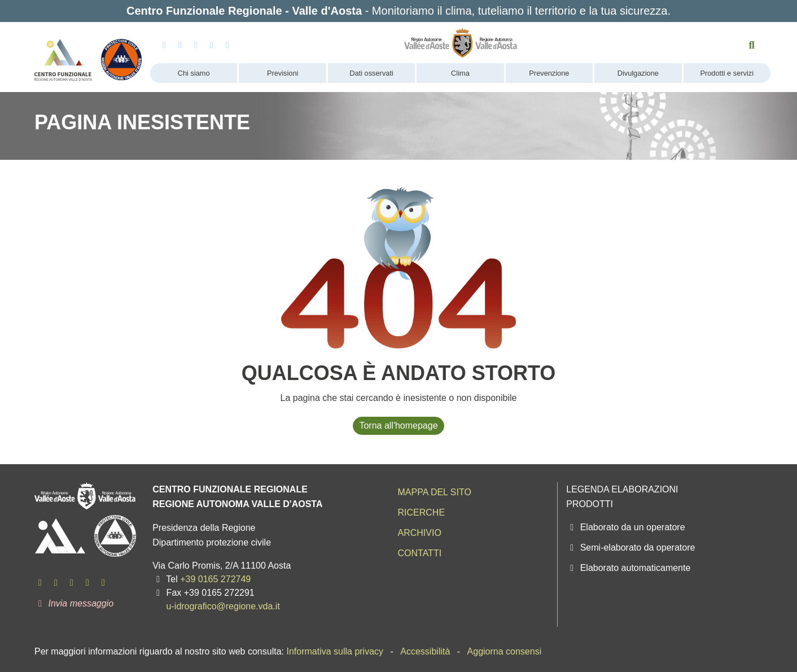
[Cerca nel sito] (752, 45)
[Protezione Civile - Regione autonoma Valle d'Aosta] (122, 55)
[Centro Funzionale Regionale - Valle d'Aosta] (63, 55)
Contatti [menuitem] (419, 553)
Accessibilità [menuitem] (425, 651)
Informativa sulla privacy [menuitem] (335, 651)
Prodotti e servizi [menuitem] (727, 73)
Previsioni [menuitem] (283, 73)
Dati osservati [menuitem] (371, 73)
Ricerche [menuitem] (421, 512)
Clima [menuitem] (460, 73)
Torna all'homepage (398, 426)
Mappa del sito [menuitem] (434, 492)
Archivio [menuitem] (419, 533)
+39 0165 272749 (215, 579)
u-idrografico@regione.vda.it (223, 606)
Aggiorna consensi (505, 651)
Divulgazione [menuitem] (638, 73)
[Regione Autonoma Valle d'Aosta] (461, 43)
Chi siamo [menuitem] (194, 73)
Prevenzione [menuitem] (549, 73)
